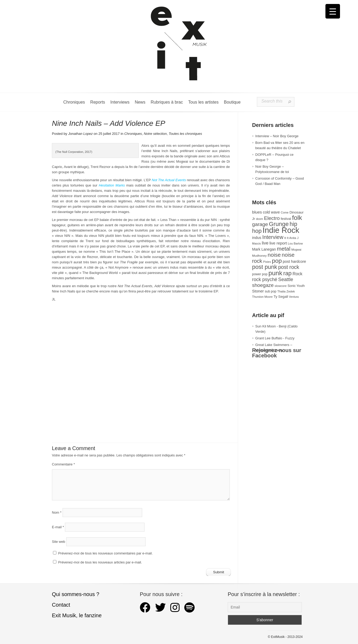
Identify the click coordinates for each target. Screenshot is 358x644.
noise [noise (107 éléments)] (274, 255)
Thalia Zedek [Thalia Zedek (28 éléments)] (286, 291)
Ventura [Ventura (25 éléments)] (294, 297)
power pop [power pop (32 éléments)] (260, 274)
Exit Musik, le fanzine (77, 615)
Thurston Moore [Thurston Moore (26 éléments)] (262, 297)
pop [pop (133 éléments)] (277, 261)
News (140, 102)
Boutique (232, 102)
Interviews (120, 102)
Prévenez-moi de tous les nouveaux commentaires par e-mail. (106, 553)
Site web (59, 542)
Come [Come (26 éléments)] (285, 212)
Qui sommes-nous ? (76, 594)
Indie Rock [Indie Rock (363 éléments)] (281, 230)
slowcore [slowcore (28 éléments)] (281, 286)
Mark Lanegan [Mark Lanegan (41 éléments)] (264, 249)
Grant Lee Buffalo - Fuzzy (275, 338)
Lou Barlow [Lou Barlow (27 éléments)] (295, 243)
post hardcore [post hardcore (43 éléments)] (294, 261)
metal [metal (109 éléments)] (284, 249)
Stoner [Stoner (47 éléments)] (258, 291)
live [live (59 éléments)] (265, 243)
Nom (57, 512)
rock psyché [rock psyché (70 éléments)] (265, 279)
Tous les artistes (203, 102)
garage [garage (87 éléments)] (260, 224)
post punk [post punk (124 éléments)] (265, 267)
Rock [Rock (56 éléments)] (297, 274)
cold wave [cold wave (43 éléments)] (271, 212)
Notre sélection (155, 134)
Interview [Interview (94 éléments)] (273, 237)
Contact (61, 605)
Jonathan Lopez (80, 134)
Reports (98, 102)
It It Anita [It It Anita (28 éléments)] (290, 238)
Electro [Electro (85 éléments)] (272, 218)
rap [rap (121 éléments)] (287, 273)
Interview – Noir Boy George (277, 136)
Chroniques (74, 102)
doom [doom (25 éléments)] (260, 219)
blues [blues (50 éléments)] (257, 212)
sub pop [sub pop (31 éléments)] (271, 291)
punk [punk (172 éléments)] (275, 273)
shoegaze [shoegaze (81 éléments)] (263, 285)
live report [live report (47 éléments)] (278, 243)
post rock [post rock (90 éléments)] (288, 267)
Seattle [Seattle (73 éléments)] (286, 279)
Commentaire (63, 464)
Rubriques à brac (167, 102)
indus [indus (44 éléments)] (257, 238)
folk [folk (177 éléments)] (297, 218)
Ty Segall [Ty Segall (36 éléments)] (281, 297)
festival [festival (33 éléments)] (286, 219)
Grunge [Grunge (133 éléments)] (279, 224)
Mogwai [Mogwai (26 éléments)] (296, 250)
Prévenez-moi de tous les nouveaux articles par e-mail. (100, 562)
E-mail (58, 527)
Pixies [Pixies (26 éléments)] (267, 262)
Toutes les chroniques (185, 134)
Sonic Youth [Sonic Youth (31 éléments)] (296, 286)
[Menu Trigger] (333, 11)
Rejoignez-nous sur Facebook (277, 353)
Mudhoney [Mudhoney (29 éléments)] (259, 256)
